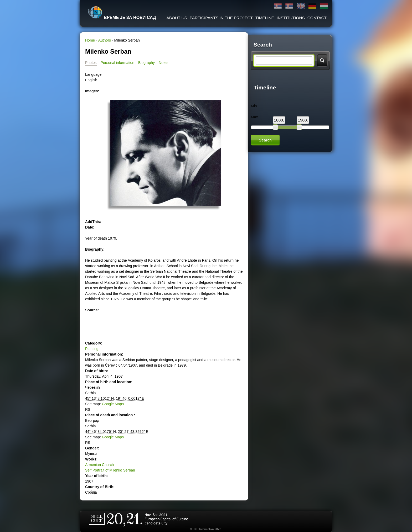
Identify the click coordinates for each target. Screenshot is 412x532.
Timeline (265, 18)
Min (254, 106)
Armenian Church (99, 465)
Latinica (289, 6)
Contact (317, 18)
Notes (164, 63)
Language (93, 74)
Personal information (117, 63)
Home (90, 40)
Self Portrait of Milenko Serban (110, 470)
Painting (92, 349)
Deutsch (312, 6)
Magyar (324, 6)
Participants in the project (221, 18)
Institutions (291, 18)
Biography (146, 63)
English (301, 6)
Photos (91, 63)
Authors (105, 40)
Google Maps (113, 404)
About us (177, 18)
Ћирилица (278, 6)
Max (254, 117)
